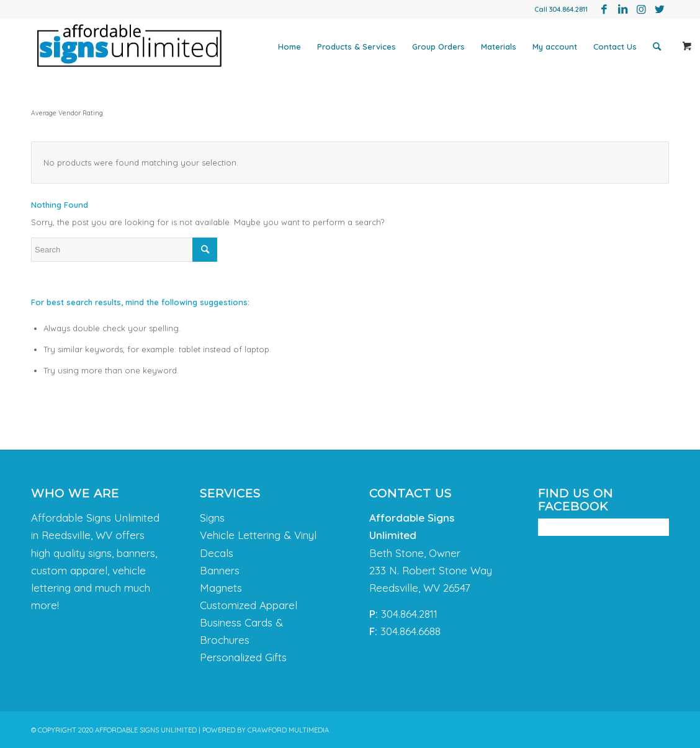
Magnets (221, 588)
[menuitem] (289, 47)
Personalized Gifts (243, 657)
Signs (212, 518)
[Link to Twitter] (660, 9)
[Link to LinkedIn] (622, 9)
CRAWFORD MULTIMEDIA (288, 730)
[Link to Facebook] (604, 9)
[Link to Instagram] (641, 9)
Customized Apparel (249, 605)
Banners (220, 570)
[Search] (657, 47)
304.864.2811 (568, 9)
